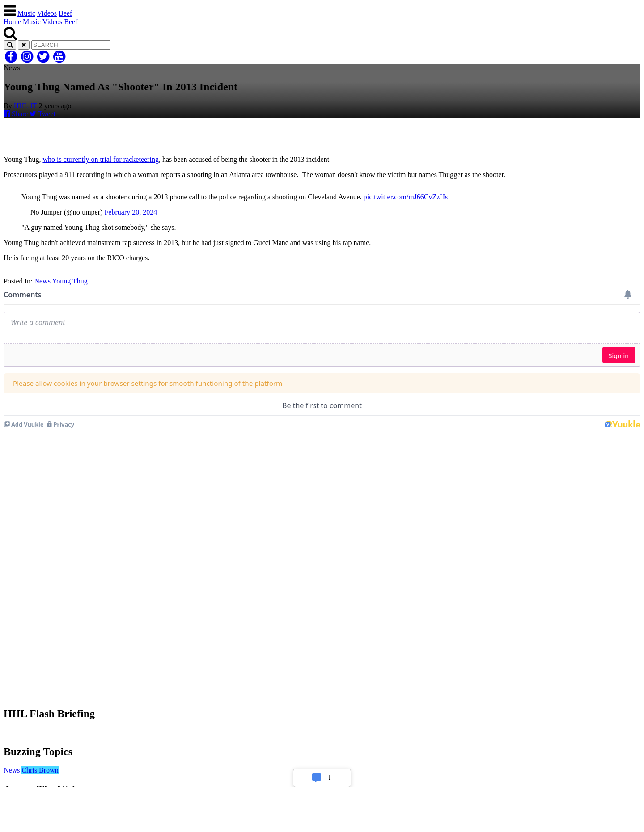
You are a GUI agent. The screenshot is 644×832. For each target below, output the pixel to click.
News (42, 281)
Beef (65, 13)
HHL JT (25, 106)
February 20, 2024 (131, 212)
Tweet (42, 114)
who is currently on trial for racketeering (100, 159)
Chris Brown (40, 770)
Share (16, 114)
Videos (47, 13)
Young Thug (70, 281)
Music (26, 13)
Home (12, 22)
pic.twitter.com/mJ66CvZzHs (406, 197)
